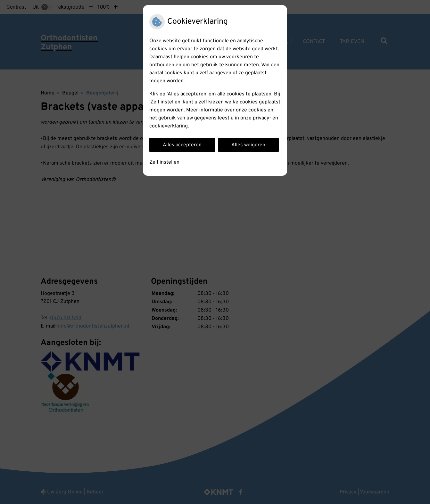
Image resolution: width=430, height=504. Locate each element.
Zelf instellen (164, 162)
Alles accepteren (182, 145)
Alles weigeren (248, 145)
